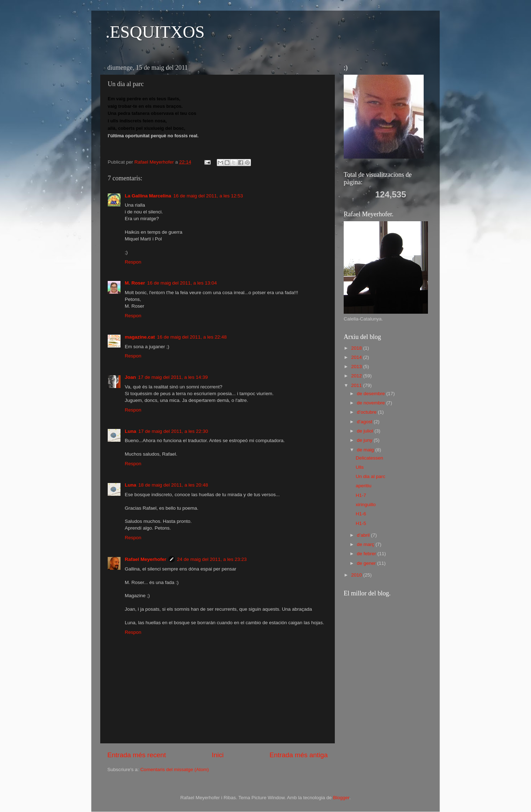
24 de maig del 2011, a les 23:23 (212, 559)
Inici (218, 755)
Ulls (360, 467)
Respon (133, 262)
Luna (130, 431)
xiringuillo (366, 505)
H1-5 (361, 523)
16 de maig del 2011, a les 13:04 (182, 283)
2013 (357, 367)
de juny (365, 440)
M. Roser (135, 283)
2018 (357, 348)
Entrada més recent (137, 755)
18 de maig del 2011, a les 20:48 (173, 485)
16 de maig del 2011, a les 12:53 (208, 196)
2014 (357, 357)
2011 (357, 385)
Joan (130, 377)
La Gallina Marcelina (148, 196)
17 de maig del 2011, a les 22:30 (173, 431)
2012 (357, 376)
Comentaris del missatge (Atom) (175, 769)
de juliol (366, 431)
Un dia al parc (371, 476)
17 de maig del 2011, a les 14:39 (173, 377)
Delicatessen (369, 458)
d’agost (365, 422)
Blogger (341, 798)
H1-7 (361, 495)
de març (366, 544)
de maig (366, 450)
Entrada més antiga (299, 755)
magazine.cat (140, 337)
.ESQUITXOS (155, 32)
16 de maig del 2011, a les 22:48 (192, 337)
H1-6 (361, 514)
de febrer (367, 554)
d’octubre (367, 412)
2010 (357, 575)
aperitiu (364, 486)
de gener (367, 563)
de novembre (372, 403)
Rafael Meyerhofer (146, 559)
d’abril (364, 535)
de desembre (372, 394)
